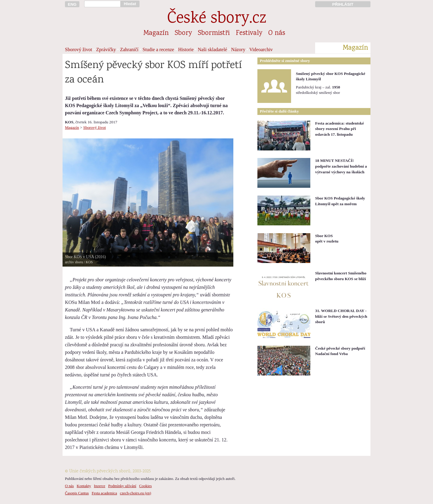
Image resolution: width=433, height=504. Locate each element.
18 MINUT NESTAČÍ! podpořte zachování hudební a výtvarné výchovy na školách (341, 166)
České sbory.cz (217, 19)
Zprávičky (106, 49)
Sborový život (78, 49)
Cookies (146, 486)
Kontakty (84, 486)
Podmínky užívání (122, 486)
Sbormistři (214, 33)
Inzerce (100, 486)
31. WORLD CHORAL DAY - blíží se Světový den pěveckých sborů (341, 316)
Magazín (156, 33)
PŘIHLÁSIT (343, 4)
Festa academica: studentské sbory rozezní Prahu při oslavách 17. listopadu (339, 129)
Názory (238, 49)
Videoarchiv (261, 49)
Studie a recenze (158, 49)
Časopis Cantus (77, 493)
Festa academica (104, 493)
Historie (186, 49)
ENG (72, 4)
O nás (277, 33)
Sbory (183, 33)
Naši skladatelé (212, 49)
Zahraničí (129, 49)
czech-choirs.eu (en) (136, 493)
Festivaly (249, 33)
